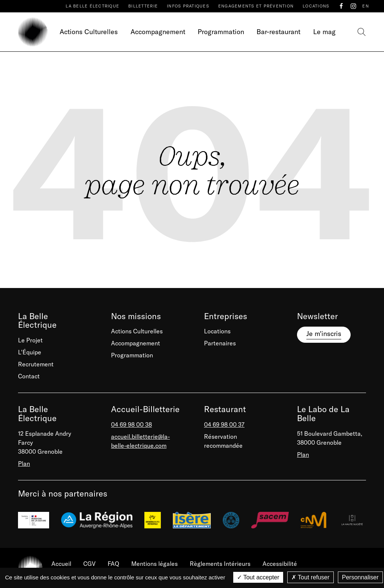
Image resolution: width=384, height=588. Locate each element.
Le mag (324, 32)
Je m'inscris (324, 334)
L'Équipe (30, 352)
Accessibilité (280, 564)
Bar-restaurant (278, 32)
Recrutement (36, 364)
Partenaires (220, 343)
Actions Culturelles (89, 32)
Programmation (221, 32)
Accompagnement (158, 32)
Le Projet (30, 340)
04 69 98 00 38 (131, 424)
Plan (24, 463)
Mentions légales (154, 564)
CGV (89, 564)
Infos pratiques (188, 6)
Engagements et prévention (256, 6)
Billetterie (143, 6)
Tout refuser (310, 577)
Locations (316, 6)
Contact (29, 376)
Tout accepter (258, 577)
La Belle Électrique (92, 6)
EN (366, 6)
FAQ (113, 564)
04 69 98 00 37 (224, 424)
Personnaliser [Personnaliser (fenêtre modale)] (360, 577)
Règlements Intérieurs (220, 564)
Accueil (61, 564)
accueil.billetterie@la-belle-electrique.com (140, 441)
